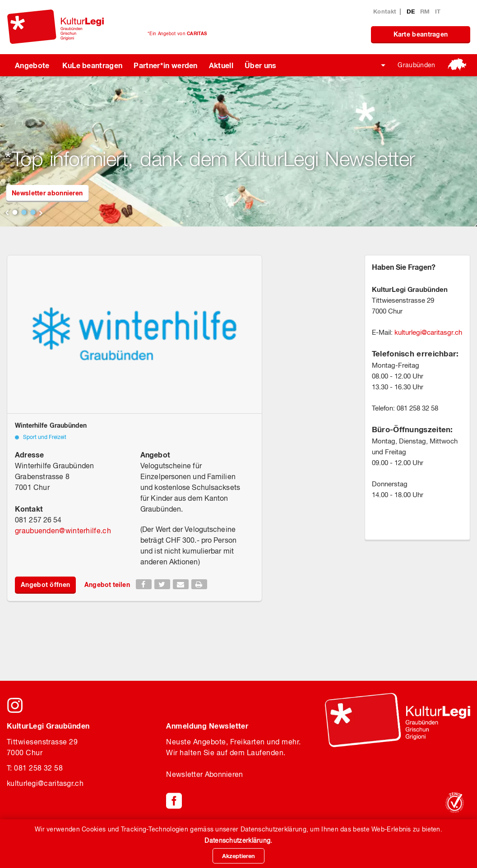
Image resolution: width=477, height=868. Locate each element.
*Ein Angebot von (177, 33)
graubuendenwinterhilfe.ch (63, 531)
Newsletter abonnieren (47, 193)
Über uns (261, 65)
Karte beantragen (421, 34)
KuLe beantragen (93, 65)
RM (426, 11)
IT (438, 11)
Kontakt (385, 11)
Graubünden (416, 65)
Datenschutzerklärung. (238, 840)
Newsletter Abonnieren (204, 774)
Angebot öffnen (45, 584)
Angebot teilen (107, 584)
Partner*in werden (165, 65)
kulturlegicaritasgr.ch (428, 332)
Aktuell (221, 65)
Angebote (32, 65)
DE (412, 11)
